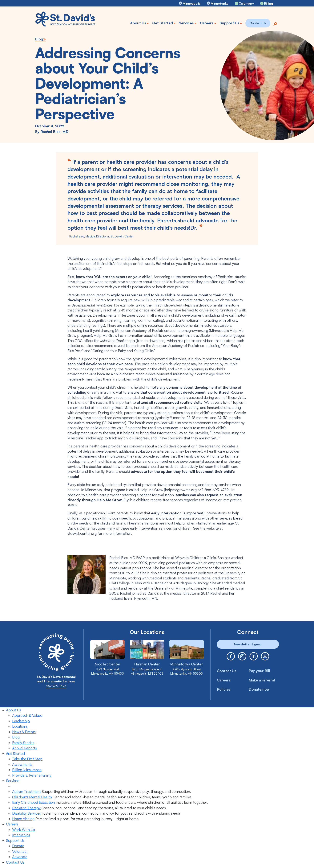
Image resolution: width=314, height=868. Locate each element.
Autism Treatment (26, 792)
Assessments (22, 764)
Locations (20, 726)
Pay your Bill (259, 671)
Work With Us (24, 830)
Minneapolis (192, 3)
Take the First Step (27, 759)
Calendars (246, 3)
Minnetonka (220, 3)
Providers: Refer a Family (32, 775)
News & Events (24, 732)
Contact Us (227, 671)
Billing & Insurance (27, 770)
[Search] (275, 24)
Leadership (21, 721)
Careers (224, 680)
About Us (14, 710)
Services (13, 781)
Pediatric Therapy (26, 808)
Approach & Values (27, 715)
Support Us (15, 841)
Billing (268, 3)
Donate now (259, 689)
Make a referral (262, 680)
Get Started (15, 754)
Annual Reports (24, 748)
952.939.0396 (56, 686)
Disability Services (26, 813)
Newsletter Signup (248, 644)
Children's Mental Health (32, 797)
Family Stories (23, 743)
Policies (224, 689)
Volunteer (20, 851)
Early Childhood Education (34, 802)
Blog (39, 39)
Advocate (20, 857)
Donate (18, 846)
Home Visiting (23, 819)
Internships (21, 835)
